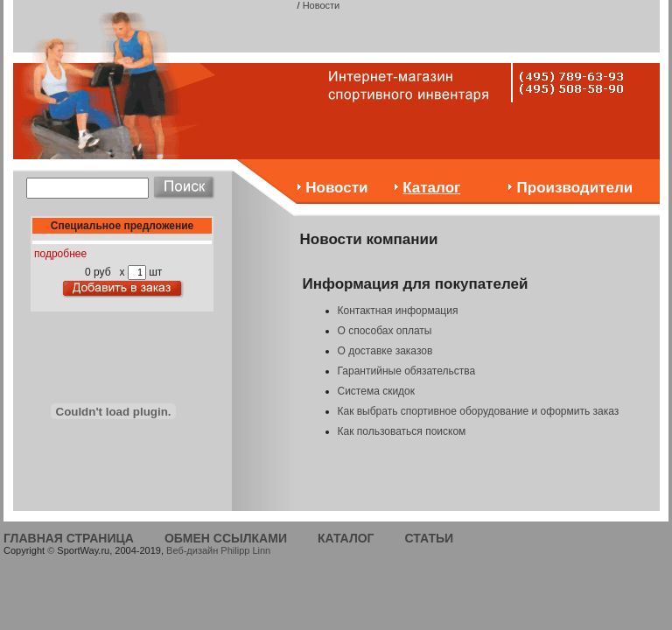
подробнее (60, 254)
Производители (575, 188)
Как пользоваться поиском (402, 431)
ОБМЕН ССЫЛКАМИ (226, 538)
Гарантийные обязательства (407, 371)
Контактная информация (398, 311)
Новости (322, 5)
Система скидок (377, 391)
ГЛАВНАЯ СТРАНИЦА (69, 538)
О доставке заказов (385, 351)
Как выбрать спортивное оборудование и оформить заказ (479, 411)
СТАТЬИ (430, 538)
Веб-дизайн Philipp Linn (218, 550)
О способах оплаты (385, 331)
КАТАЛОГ (346, 538)
